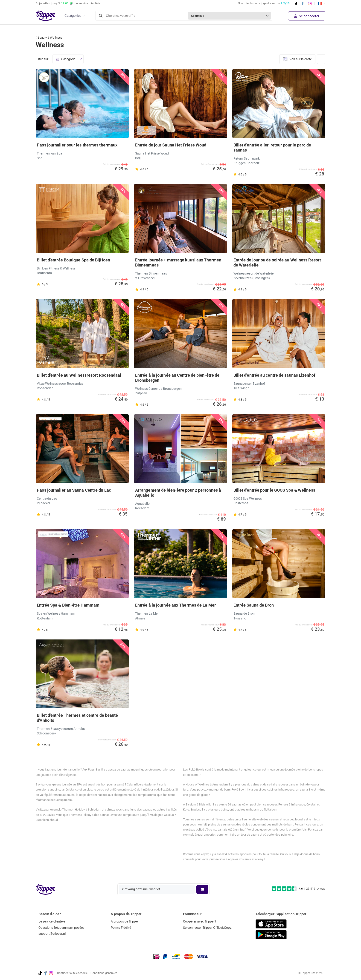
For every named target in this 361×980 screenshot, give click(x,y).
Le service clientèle (52, 921)
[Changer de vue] (321, 59)
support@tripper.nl (52, 934)
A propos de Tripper (125, 921)
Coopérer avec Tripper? (200, 921)
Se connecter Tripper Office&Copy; (208, 928)
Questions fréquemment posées (61, 928)
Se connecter (307, 16)
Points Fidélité (121, 928)
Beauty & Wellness (49, 38)
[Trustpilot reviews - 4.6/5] (298, 889)
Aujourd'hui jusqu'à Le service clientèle (68, 3)
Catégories (73, 16)
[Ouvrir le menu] (81, 59)
